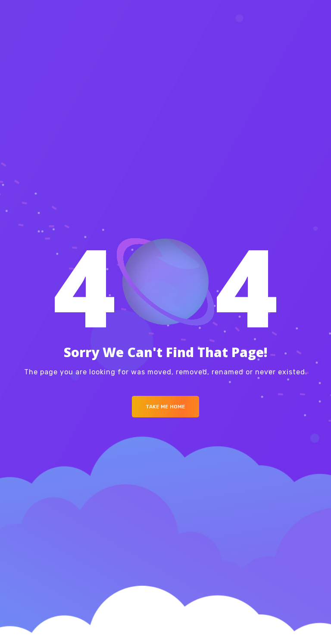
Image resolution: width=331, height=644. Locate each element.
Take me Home (165, 407)
